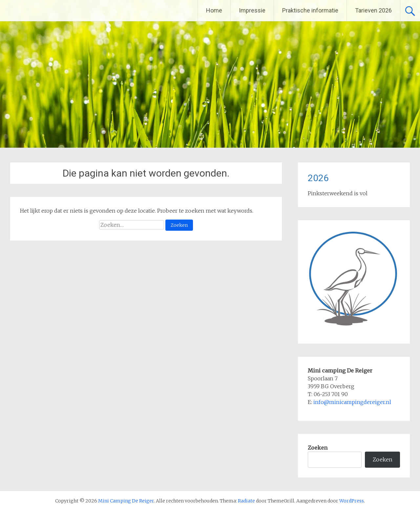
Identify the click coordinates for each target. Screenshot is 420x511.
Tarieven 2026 (373, 10)
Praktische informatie (310, 10)
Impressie (252, 10)
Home (214, 10)
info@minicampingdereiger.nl (352, 402)
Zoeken (318, 448)
